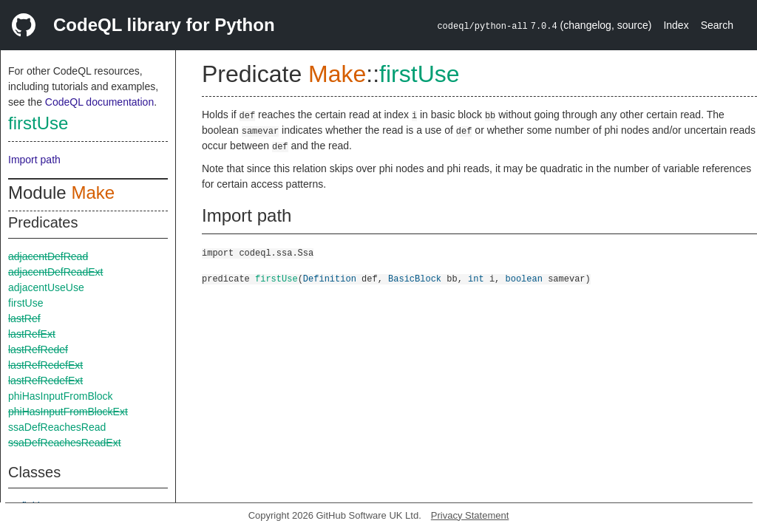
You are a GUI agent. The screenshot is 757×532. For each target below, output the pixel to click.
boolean (524, 278)
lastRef (24, 318)
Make (93, 192)
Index (676, 25)
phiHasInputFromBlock (61, 396)
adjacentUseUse (46, 287)
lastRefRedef (38, 349)
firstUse (38, 123)
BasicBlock (415, 278)
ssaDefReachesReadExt (65, 443)
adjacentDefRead (48, 256)
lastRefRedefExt (45, 365)
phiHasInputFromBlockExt (68, 412)
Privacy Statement (470, 515)
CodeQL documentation (99, 102)
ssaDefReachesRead (57, 427)
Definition (330, 278)
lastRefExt (32, 334)
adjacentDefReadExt (55, 272)
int (476, 278)
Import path (34, 160)
